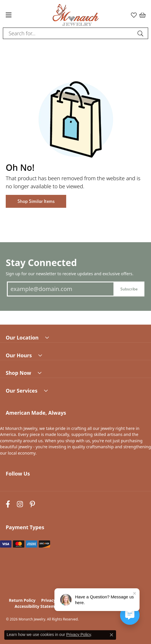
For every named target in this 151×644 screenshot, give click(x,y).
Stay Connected (41, 262)
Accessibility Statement (38, 606)
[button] (134, 15)
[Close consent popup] (111, 635)
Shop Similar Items (36, 201)
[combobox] (69, 33)
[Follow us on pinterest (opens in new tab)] (32, 504)
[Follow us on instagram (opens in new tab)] (20, 504)
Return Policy (22, 600)
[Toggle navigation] (9, 15)
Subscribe (129, 289)
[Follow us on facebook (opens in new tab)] (8, 504)
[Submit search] (141, 33)
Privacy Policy (79, 635)
